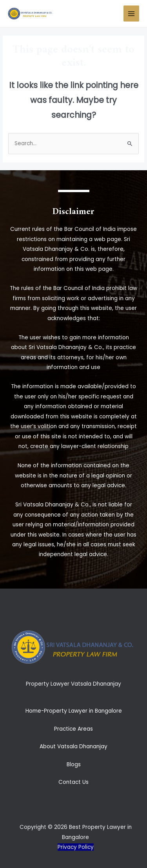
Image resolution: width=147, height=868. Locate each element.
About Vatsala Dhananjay (73, 746)
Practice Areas (73, 729)
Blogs (74, 764)
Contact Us (73, 782)
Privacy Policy (76, 847)
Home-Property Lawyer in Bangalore (74, 711)
